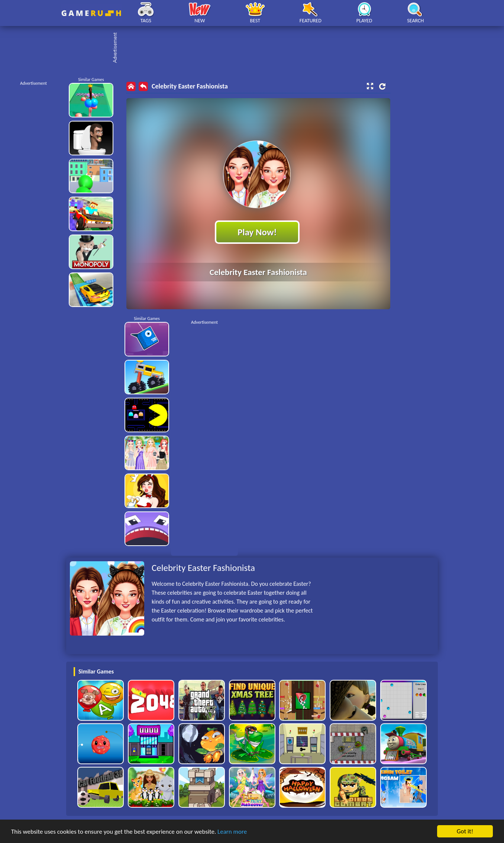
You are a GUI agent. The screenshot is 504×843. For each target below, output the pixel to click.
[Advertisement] (256, 48)
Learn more (232, 832)
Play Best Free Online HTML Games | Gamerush (91, 13)
